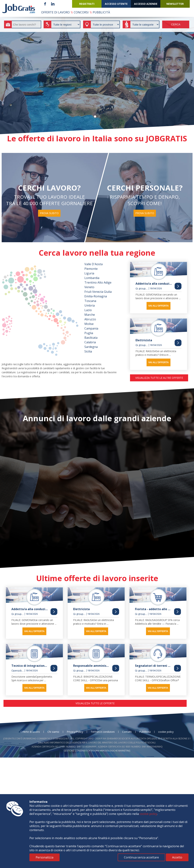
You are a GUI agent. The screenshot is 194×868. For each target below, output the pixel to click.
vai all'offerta (158, 306)
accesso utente (116, 4)
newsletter (175, 4)
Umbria (90, 305)
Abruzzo (90, 319)
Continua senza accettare (141, 857)
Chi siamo (53, 732)
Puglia (89, 333)
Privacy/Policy (75, 732)
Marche (90, 315)
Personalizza (45, 857)
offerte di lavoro (55, 12)
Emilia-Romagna (96, 296)
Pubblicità (145, 732)
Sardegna (91, 347)
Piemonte (91, 269)
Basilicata (91, 338)
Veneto (89, 287)
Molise (89, 324)
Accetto (177, 857)
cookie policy (166, 732)
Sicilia (88, 351)
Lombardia (92, 278)
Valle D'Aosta (94, 264)
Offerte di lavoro (30, 732)
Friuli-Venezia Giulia (98, 292)
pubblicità (101, 12)
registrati (87, 4)
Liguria (89, 273)
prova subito (49, 213)
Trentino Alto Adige (98, 282)
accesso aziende (146, 4)
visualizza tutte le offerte (95, 703)
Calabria (90, 342)
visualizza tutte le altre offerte (159, 378)
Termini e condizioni (103, 732)
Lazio (88, 310)
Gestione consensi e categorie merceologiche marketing (97, 751)
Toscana (90, 301)
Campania (91, 328)
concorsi (81, 12)
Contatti (127, 732)
